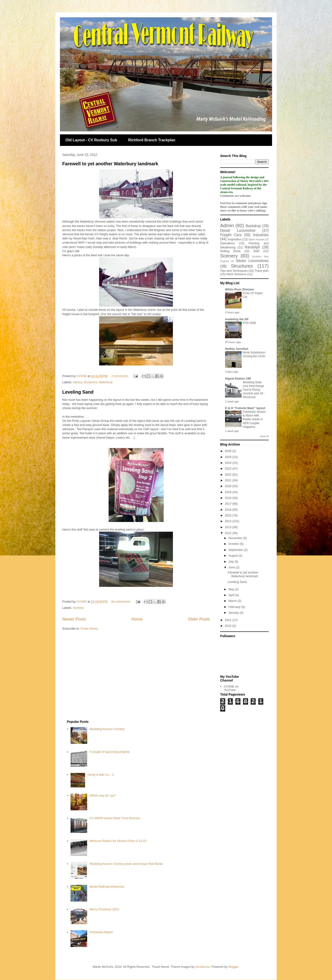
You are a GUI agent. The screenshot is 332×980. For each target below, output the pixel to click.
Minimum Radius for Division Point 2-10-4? (118, 841)
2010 (229, 626)
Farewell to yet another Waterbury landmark (110, 164)
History (77, 382)
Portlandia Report (101, 932)
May (232, 589)
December (236, 538)
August (234, 556)
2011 (229, 620)
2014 (229, 521)
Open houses (257, 239)
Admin (227, 225)
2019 (229, 492)
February (235, 607)
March (233, 601)
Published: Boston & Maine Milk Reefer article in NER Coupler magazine (254, 419)
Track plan (262, 271)
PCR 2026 (249, 323)
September (236, 550)
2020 (229, 486)
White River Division (240, 289)
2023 (229, 469)
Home (137, 619)
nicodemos (203, 967)
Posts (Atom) (89, 629)
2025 (229, 457)
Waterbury (106, 382)
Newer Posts (74, 619)
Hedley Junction (237, 349)
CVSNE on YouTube (231, 688)
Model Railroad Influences (107, 887)
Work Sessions (236, 274)
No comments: (121, 602)
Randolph (252, 247)
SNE (256, 251)
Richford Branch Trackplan (152, 140)
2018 (229, 498)
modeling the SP (237, 319)
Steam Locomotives (252, 261)
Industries (261, 235)
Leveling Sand (78, 392)
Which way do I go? (102, 795)
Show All (264, 436)
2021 (229, 480)
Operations (228, 243)
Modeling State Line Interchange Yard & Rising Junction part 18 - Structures (254, 390)
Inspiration (234, 239)
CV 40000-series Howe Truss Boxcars (115, 818)
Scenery (78, 608)
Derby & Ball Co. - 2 (101, 775)
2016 (229, 510)
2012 (229, 533)
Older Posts (199, 619)
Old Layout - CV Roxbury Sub (91, 140)
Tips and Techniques (234, 271)
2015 (229, 515)
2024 (229, 463)
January (234, 613)
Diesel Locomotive (238, 231)
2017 (229, 504)
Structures (90, 382)
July (232, 562)
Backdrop (253, 226)
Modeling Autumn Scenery (107, 729)
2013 (229, 527)
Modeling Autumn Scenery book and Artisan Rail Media (126, 864)
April (232, 595)
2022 (229, 475)
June (232, 567)
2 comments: (120, 376)
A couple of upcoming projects (109, 752)
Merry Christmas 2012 (104, 909)
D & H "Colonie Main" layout (245, 408)
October (234, 544)
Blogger (233, 967)
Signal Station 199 (238, 378)
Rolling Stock (230, 251)
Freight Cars (231, 235)
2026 (229, 451)
